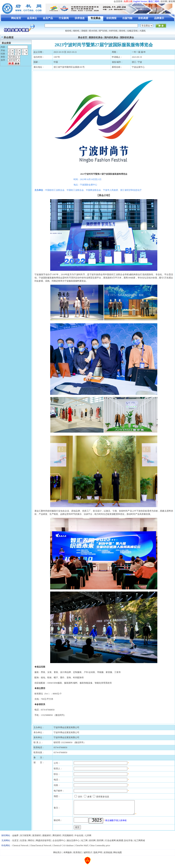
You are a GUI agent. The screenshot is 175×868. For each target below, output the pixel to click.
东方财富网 (25, 838)
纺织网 (164, 1)
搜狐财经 (47, 838)
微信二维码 (154, 1)
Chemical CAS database (63, 848)
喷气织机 (103, 31)
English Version (140, 1)
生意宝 (15, 843)
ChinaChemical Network (41, 848)
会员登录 (118, 1)
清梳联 (84, 31)
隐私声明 (98, 855)
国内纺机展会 (111, 37)
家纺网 (172, 1)
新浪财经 (37, 838)
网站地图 (117, 855)
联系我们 (78, 855)
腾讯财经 (57, 838)
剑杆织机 (113, 31)
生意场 (23, 843)
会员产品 (48, 18)
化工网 (84, 843)
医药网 (100, 843)
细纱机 (76, 31)
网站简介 (57, 855)
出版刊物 (127, 18)
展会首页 (82, 37)
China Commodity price (100, 848)
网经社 (31, 843)
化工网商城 (139, 843)
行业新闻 (64, 18)
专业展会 (96, 18)
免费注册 (128, 1)
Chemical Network (21, 848)
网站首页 (16, 18)
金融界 (15, 838)
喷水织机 (93, 31)
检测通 (120, 843)
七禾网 (88, 838)
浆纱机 (122, 31)
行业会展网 (110, 843)
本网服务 (68, 855)
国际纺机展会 (127, 37)
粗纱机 (68, 31)
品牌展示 (159, 18)
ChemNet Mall (81, 848)
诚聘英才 (88, 855)
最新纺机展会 (96, 37)
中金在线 (79, 838)
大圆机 (142, 31)
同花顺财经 (68, 838)
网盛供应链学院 (43, 843)
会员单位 (32, 18)
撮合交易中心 (73, 843)
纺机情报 (111, 18)
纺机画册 (143, 18)
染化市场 (128, 843)
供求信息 (80, 18)
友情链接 (108, 855)
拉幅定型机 (132, 31)
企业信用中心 (59, 843)
